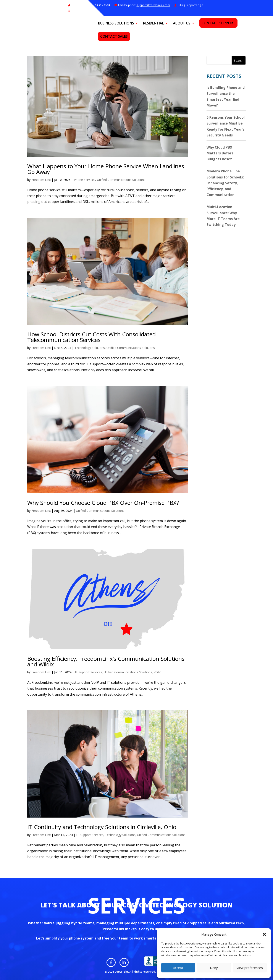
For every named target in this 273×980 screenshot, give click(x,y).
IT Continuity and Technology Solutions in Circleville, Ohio (102, 827)
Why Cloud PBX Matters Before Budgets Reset (220, 153)
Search (239, 61)
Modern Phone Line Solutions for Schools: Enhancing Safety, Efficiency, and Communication (225, 183)
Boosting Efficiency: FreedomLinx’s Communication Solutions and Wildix (106, 661)
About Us (182, 24)
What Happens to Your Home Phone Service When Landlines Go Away (106, 169)
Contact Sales (114, 36)
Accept (178, 968)
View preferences (250, 968)
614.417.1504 (101, 5)
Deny (214, 968)
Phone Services (85, 180)
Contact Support (218, 23)
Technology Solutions (90, 348)
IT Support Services (88, 672)
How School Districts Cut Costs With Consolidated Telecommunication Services (91, 337)
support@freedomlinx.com (153, 5)
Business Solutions (116, 24)
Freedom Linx (41, 180)
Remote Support (82, 11)
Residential (153, 24)
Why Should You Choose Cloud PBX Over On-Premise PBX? (103, 503)
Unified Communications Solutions (121, 180)
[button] (264, 934)
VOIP (157, 672)
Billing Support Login (190, 5)
